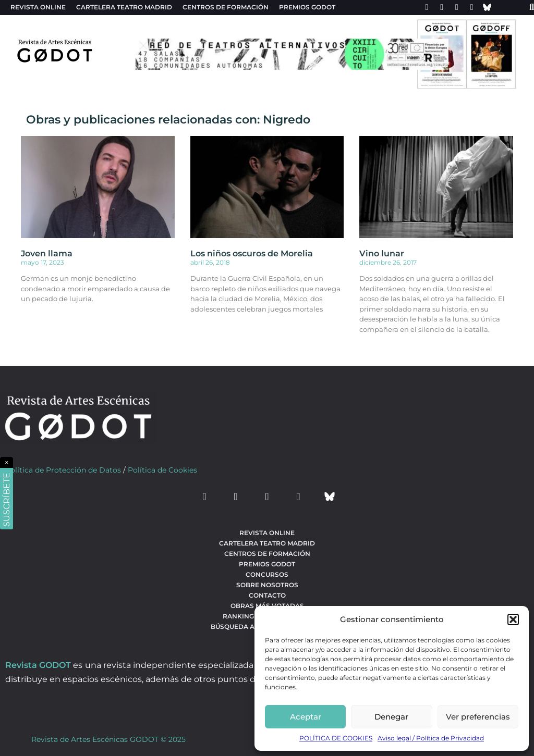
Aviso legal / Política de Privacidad (431, 738)
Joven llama (47, 253)
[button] (513, 619)
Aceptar (306, 717)
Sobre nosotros (267, 585)
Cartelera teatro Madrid (124, 7)
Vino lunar (382, 253)
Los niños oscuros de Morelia (252, 253)
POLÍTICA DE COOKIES (336, 738)
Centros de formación (226, 7)
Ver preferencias (478, 717)
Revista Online (38, 7)
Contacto (267, 595)
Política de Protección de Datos (63, 470)
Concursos (267, 574)
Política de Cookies (162, 470)
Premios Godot (307, 7)
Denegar (391, 717)
